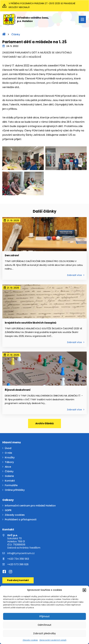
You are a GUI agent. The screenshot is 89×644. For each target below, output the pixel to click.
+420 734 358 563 (18, 559)
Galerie (9, 476)
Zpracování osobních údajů (53, 640)
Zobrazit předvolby (44, 633)
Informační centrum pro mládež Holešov (30, 506)
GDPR (8, 510)
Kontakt (10, 481)
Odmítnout (44, 625)
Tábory (9, 462)
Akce (8, 467)
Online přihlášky (15, 490)
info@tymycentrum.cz (21, 553)
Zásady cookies (30, 640)
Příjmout (44, 616)
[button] (84, 590)
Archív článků (44, 423)
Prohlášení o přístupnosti (21, 520)
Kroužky (10, 458)
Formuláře (11, 485)
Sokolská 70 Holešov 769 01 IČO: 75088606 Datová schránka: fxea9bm (24, 542)
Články (16, 34)
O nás (8, 453)
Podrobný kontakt (18, 580)
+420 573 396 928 (18, 564)
